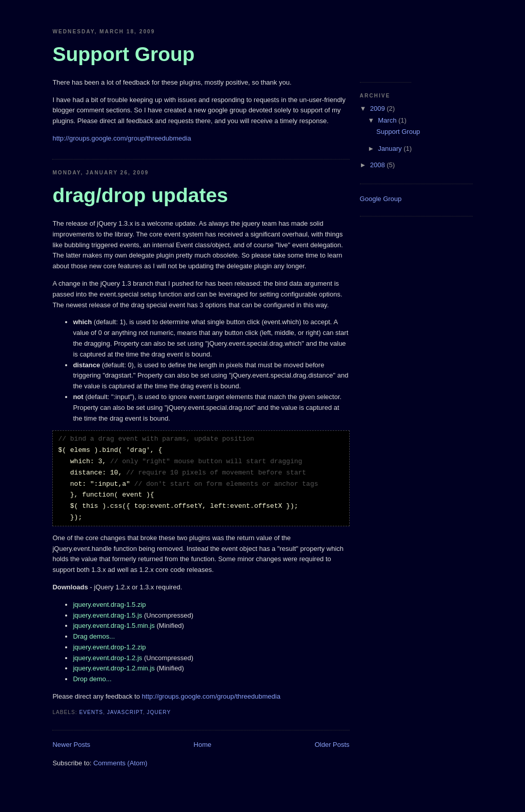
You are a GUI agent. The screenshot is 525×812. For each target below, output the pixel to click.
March (388, 120)
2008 (379, 165)
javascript (125, 712)
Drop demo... (92, 679)
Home (203, 745)
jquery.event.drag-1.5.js (107, 615)
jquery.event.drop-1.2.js (107, 658)
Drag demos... (94, 636)
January (391, 148)
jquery (159, 712)
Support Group (398, 132)
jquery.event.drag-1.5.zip (109, 605)
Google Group (381, 199)
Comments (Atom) (120, 763)
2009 (379, 108)
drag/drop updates (140, 195)
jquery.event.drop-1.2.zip (109, 647)
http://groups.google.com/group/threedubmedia (122, 138)
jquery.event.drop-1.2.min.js (114, 668)
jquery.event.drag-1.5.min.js (114, 626)
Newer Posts (71, 745)
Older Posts (332, 745)
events (91, 712)
